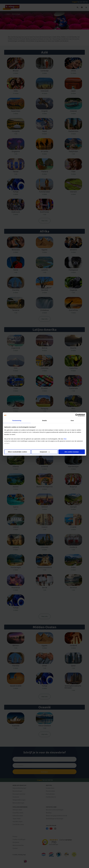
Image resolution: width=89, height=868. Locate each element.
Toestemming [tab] (17, 421)
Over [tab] (72, 421)
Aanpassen (45, 452)
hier (65, 439)
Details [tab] (45, 421)
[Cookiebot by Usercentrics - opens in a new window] (77, 415)
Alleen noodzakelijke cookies (17, 452)
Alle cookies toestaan (72, 452)
